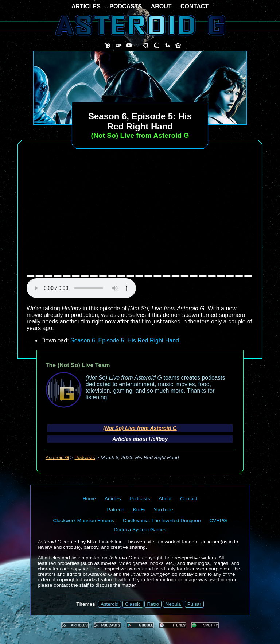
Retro (153, 604)
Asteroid (110, 604)
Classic (133, 604)
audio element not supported (81, 288)
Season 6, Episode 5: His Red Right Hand (125, 340)
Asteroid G (57, 457)
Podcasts (85, 457)
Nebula (173, 604)
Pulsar (194, 604)
